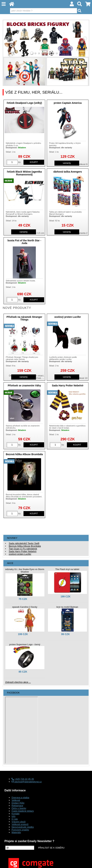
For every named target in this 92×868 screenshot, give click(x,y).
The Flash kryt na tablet (67, 569)
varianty (67, 163)
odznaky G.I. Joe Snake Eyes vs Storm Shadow (25, 571)
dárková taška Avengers (68, 172)
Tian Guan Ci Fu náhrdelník (23, 549)
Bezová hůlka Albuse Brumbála (24, 454)
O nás (15, 819)
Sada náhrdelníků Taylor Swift (24, 543)
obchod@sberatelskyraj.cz (27, 782)
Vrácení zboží (19, 822)
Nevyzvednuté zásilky (23, 827)
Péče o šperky (19, 808)
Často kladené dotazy (23, 811)
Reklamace (17, 806)
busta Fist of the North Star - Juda (24, 242)
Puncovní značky (20, 830)
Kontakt (15, 814)
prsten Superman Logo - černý (25, 645)
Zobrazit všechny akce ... (18, 682)
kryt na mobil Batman (67, 607)
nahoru (87, 863)
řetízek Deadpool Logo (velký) (24, 103)
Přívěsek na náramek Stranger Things (24, 318)
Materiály (16, 832)
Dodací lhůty (18, 803)
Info (14, 816)
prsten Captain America (68, 103)
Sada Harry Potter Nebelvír (68, 385)
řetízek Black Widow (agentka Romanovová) (24, 173)
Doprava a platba (20, 798)
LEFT (7, 38)
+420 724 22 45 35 (23, 779)
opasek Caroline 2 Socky (25, 607)
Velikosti (16, 800)
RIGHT (85, 38)
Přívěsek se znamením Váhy (24, 385)
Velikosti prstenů (20, 824)
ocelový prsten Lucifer (68, 317)
